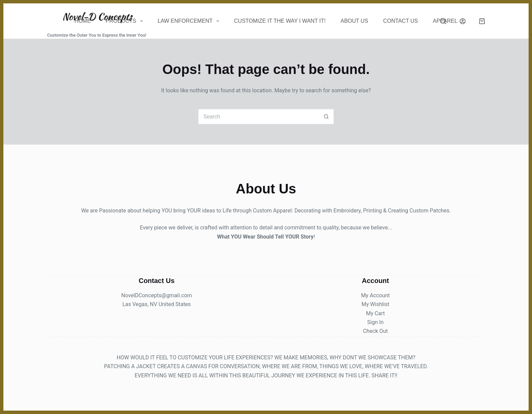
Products (126, 21)
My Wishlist (376, 304)
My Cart (376, 313)
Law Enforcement (190, 21)
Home (83, 21)
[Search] (443, 21)
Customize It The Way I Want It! (280, 21)
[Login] (463, 21)
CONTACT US (401, 21)
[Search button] (326, 117)
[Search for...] (258, 117)
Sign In (375, 322)
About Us (355, 21)
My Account (375, 295)
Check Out (375, 331)
